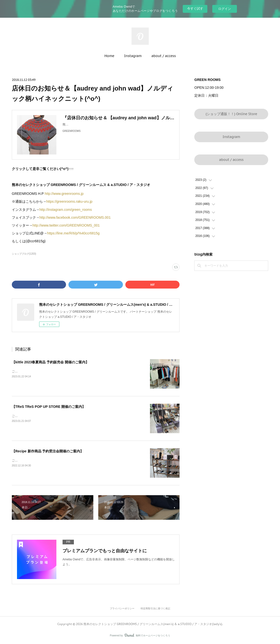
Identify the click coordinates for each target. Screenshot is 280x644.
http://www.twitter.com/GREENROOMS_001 (66, 225)
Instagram (133, 56)
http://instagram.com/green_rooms (66, 210)
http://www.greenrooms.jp (64, 194)
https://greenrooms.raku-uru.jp (69, 201)
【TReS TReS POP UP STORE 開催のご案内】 (49, 407)
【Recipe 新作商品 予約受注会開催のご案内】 (48, 451)
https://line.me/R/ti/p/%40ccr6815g (74, 233)
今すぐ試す (195, 8)
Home (109, 56)
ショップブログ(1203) (24, 254)
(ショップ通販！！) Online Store (231, 114)
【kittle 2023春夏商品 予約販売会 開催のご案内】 (50, 362)
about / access (164, 56)
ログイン (225, 9)
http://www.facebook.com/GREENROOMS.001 (75, 217)
